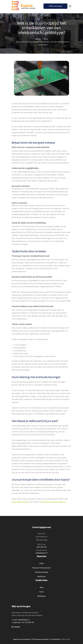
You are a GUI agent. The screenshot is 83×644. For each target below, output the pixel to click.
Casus (41, 592)
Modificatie (42, 577)
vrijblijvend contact (20, 502)
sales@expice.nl (41, 553)
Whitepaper (41, 596)
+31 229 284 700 (28, 622)
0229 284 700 (41, 547)
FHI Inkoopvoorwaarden (40, 639)
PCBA (41, 563)
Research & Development (42, 568)
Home (38, 39)
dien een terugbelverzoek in (54, 502)
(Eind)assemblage (42, 572)
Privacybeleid (55, 639)
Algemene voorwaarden (22, 639)
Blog (46, 39)
